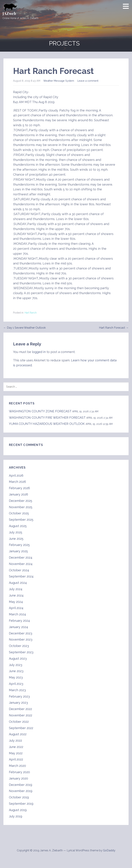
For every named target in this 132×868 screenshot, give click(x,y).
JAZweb (9, 13)
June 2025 (16, 539)
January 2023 (18, 703)
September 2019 (21, 804)
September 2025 (21, 520)
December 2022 (20, 709)
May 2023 (16, 677)
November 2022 (21, 715)
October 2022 (19, 722)
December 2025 (21, 501)
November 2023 (21, 639)
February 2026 (19, 488)
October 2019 (19, 797)
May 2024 (16, 602)
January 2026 (18, 494)
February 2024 (19, 621)
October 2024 (19, 570)
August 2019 (18, 810)
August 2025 (18, 526)
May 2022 (16, 753)
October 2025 (19, 513)
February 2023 (19, 696)
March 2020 (17, 766)
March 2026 (17, 482)
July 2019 (16, 816)
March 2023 (17, 690)
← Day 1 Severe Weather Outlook (25, 328)
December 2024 (21, 557)
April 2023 (16, 684)
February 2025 (19, 545)
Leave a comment (88, 81)
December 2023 (21, 633)
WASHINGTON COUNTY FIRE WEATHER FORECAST (47, 418)
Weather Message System (59, 81)
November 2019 (21, 791)
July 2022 (15, 740)
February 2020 (19, 772)
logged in (39, 352)
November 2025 (21, 507)
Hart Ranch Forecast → (114, 328)
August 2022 (18, 734)
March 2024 (17, 614)
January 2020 (18, 778)
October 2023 (19, 646)
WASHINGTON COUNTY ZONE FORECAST (40, 411)
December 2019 (21, 785)
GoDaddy (109, 850)
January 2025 (18, 551)
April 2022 (16, 759)
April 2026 (16, 476)
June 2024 (16, 595)
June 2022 (16, 747)
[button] (127, 6)
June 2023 (16, 671)
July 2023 (16, 665)
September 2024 (21, 576)
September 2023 (21, 652)
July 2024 (16, 589)
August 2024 (18, 583)
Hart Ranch (31, 313)
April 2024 (16, 608)
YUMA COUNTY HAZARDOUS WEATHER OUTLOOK (47, 424)
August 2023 (18, 659)
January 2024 (18, 627)
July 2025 (16, 532)
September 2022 (21, 728)
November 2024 (21, 564)
